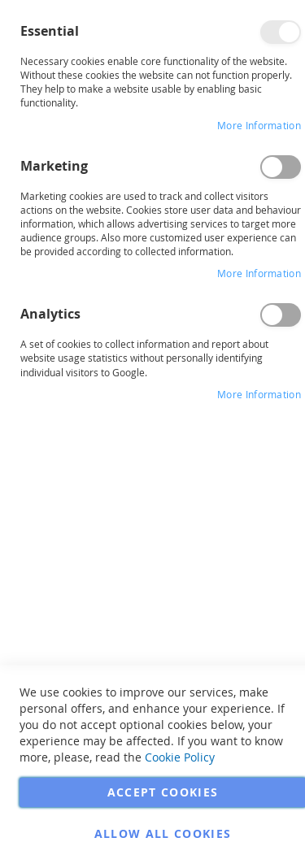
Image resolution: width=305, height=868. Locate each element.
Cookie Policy (180, 757)
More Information (259, 125)
